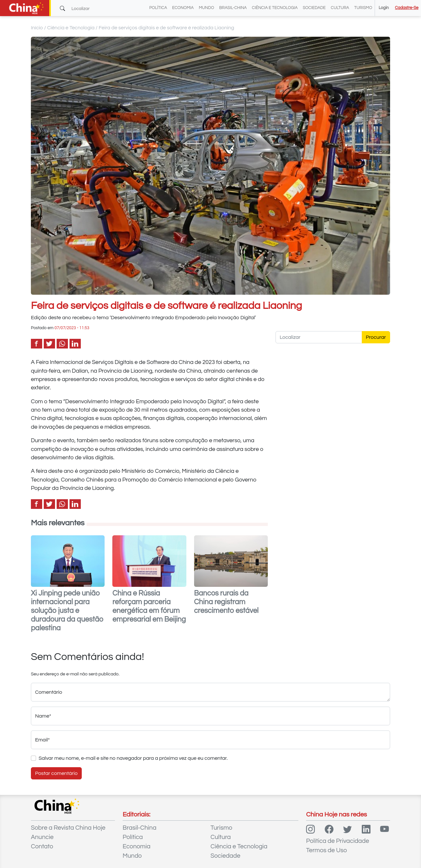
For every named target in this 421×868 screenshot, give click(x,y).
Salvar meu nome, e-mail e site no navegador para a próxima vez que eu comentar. (133, 758)
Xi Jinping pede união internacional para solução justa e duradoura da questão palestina (67, 611)
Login (384, 8)
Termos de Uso (327, 850)
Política (158, 8)
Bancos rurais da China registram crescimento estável (226, 602)
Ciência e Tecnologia (275, 8)
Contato (42, 846)
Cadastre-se (407, 8)
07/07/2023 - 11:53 (72, 328)
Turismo (363, 8)
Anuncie (42, 837)
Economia (183, 8)
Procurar (376, 337)
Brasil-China (233, 8)
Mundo (206, 8)
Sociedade (314, 8)
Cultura (340, 8)
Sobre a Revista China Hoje (68, 828)
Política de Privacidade (338, 841)
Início (37, 28)
